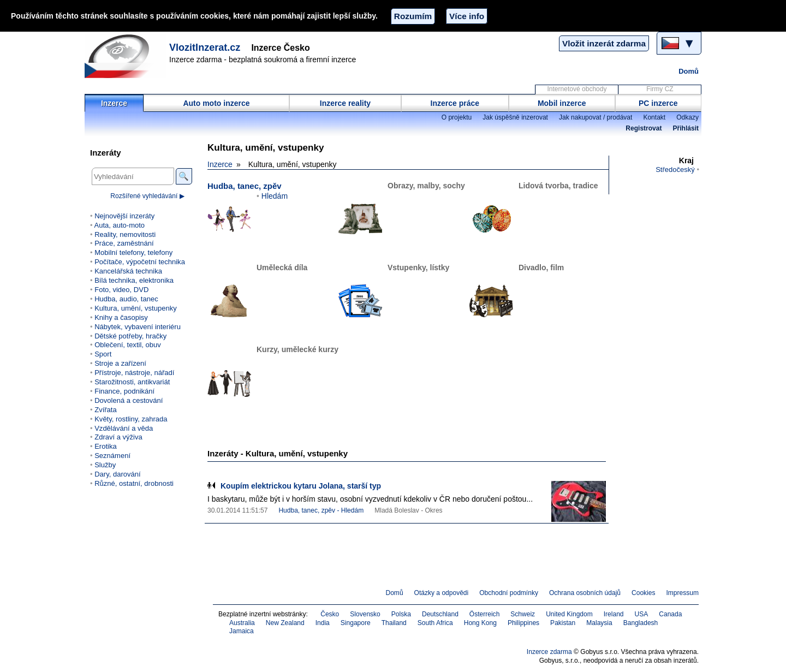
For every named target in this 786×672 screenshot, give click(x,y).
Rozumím (413, 16)
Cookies (643, 593)
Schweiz (523, 614)
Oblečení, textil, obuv (128, 345)
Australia (242, 623)
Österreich (485, 614)
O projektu (457, 117)
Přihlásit (686, 128)
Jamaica (242, 631)
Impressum (683, 593)
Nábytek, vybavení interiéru (138, 327)
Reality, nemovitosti (125, 234)
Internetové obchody (577, 89)
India (323, 623)
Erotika (106, 446)
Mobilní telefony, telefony (133, 252)
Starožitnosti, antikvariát (132, 382)
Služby (105, 465)
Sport (103, 354)
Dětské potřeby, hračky (130, 336)
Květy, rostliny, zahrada (131, 419)
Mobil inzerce (562, 103)
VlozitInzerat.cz (205, 47)
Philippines (523, 623)
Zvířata (106, 410)
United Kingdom (569, 614)
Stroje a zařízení (120, 363)
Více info (467, 16)
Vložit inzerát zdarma (604, 43)
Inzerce (114, 103)
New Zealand (285, 623)
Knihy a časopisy (121, 317)
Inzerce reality (345, 103)
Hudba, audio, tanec (126, 299)
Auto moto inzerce (216, 103)
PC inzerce (658, 103)
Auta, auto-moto (119, 225)
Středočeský (675, 170)
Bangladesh (641, 623)
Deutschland (440, 614)
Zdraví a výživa (118, 437)
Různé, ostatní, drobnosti (134, 483)
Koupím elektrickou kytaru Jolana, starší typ (301, 486)
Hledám (275, 196)
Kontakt (654, 117)
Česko (330, 614)
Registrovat (644, 128)
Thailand (394, 623)
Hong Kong (480, 623)
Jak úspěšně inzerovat (515, 117)
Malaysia (599, 623)
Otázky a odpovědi (442, 593)
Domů (689, 71)
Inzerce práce (455, 103)
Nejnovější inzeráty (124, 216)
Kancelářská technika (128, 271)
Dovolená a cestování (129, 400)
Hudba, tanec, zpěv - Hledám (321, 510)
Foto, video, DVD (121, 290)
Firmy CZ (660, 89)
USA (642, 614)
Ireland (614, 614)
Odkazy (687, 117)
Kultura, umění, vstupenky (135, 308)
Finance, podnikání (124, 391)
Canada (670, 614)
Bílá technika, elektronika (134, 280)
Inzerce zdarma (549, 652)
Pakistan (563, 623)
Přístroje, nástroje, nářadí (134, 373)
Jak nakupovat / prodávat (596, 117)
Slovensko (365, 614)
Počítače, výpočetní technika (140, 262)
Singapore (356, 623)
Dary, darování (117, 474)
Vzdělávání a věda (124, 428)
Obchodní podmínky (509, 593)
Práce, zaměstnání (124, 243)
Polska (401, 614)
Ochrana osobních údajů (585, 593)
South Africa (435, 623)
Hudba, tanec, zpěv (245, 186)
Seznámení (112, 456)
